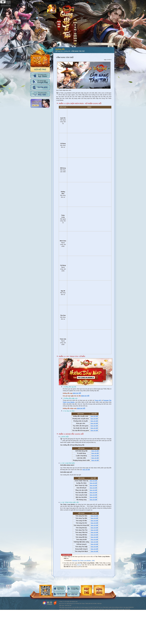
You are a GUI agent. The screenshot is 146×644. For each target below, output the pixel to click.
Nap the (40, 56)
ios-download (59, 588)
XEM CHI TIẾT (77, 393)
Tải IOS (40, 75)
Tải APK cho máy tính (40, 87)
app (52, 9)
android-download (73, 588)
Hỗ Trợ (79, 565)
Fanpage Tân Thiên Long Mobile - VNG (83, 561)
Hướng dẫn (40, 103)
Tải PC (40, 94)
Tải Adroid (40, 81)
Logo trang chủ (67, 9)
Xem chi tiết (94, 416)
